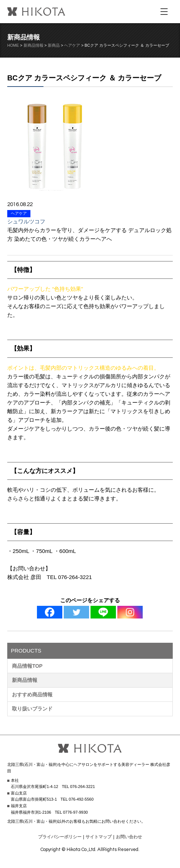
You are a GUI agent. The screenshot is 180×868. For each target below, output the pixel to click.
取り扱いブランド (32, 709)
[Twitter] (76, 612)
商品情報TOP (27, 666)
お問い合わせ (129, 837)
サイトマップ (99, 837)
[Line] (103, 612)
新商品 (54, 45)
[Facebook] (50, 612)
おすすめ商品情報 (32, 695)
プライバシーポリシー (60, 837)
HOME (13, 45)
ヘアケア (72, 45)
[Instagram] (130, 612)
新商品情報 (34, 45)
